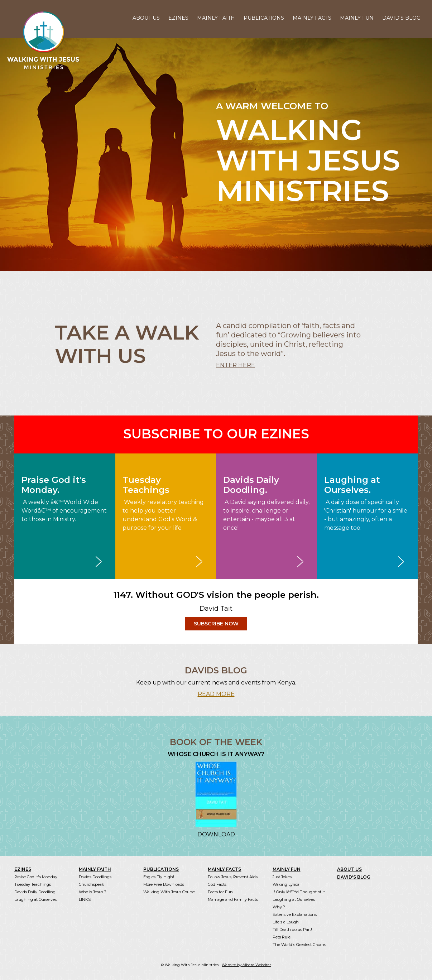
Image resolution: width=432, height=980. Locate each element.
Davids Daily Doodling (35, 892)
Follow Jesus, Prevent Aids (233, 877)
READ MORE (216, 694)
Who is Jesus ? (93, 892)
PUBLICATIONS (264, 18)
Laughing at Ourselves (35, 899)
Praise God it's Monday (36, 877)
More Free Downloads (164, 884)
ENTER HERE (236, 365)
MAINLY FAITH (216, 18)
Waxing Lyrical (287, 884)
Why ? (279, 907)
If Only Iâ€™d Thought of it (299, 892)
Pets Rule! (282, 937)
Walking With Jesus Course (169, 892)
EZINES (178, 18)
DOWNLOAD (216, 834)
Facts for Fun (220, 892)
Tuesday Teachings (33, 884)
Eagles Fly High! (159, 877)
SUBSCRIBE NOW (216, 624)
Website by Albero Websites (246, 965)
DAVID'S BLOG (401, 18)
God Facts (217, 884)
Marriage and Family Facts (233, 899)
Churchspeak (92, 884)
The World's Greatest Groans (299, 945)
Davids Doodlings (95, 877)
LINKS (85, 899)
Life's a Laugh (286, 922)
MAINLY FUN (357, 18)
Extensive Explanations (295, 914)
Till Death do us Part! (292, 929)
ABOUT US (146, 18)
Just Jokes (282, 877)
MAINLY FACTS (312, 18)
